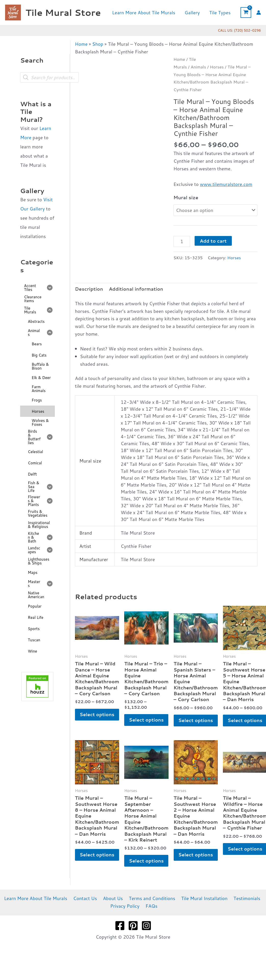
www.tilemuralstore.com (226, 184)
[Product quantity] (182, 241)
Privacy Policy (126, 919)
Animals (198, 67)
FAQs (151, 919)
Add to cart (213, 241)
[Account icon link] (259, 13)
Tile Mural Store (63, 12)
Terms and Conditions (151, 911)
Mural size (186, 197)
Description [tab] (89, 289)
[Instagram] (146, 938)
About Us (113, 911)
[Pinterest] (133, 938)
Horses (217, 67)
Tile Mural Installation (202, 911)
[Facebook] (120, 938)
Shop (98, 44)
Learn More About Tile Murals (39, 911)
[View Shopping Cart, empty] (246, 13)
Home (81, 44)
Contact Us (87, 911)
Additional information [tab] (136, 289)
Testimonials (243, 911)
